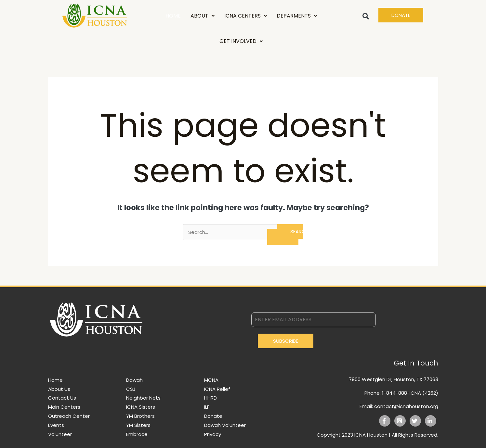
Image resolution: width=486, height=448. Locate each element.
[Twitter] (415, 421)
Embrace (137, 434)
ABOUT (203, 16)
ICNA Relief (217, 389)
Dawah (134, 380)
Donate (213, 416)
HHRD (210, 398)
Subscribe (286, 341)
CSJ (131, 389)
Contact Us (62, 398)
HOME (173, 16)
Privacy (213, 434)
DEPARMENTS (297, 16)
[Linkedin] (431, 421)
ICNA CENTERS (246, 16)
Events (56, 425)
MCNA (211, 380)
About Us (59, 389)
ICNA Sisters (141, 407)
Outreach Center (69, 416)
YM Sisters (138, 425)
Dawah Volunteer (225, 425)
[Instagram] (400, 421)
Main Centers (64, 407)
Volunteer (60, 434)
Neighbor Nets (143, 398)
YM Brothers (140, 416)
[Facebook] (385, 421)
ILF (207, 407)
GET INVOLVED (241, 41)
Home (55, 380)
